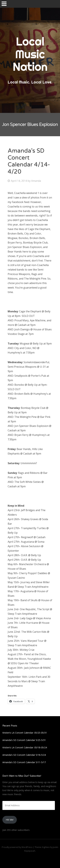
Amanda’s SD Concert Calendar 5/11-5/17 (24, 762)
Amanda (36, 181)
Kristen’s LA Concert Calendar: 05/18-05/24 (25, 747)
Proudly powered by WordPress (17, 847)
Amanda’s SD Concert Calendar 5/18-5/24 (24, 755)
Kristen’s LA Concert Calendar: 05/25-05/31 (25, 733)
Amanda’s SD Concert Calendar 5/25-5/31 (24, 740)
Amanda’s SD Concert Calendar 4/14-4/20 (29, 161)
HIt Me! (10, 820)
